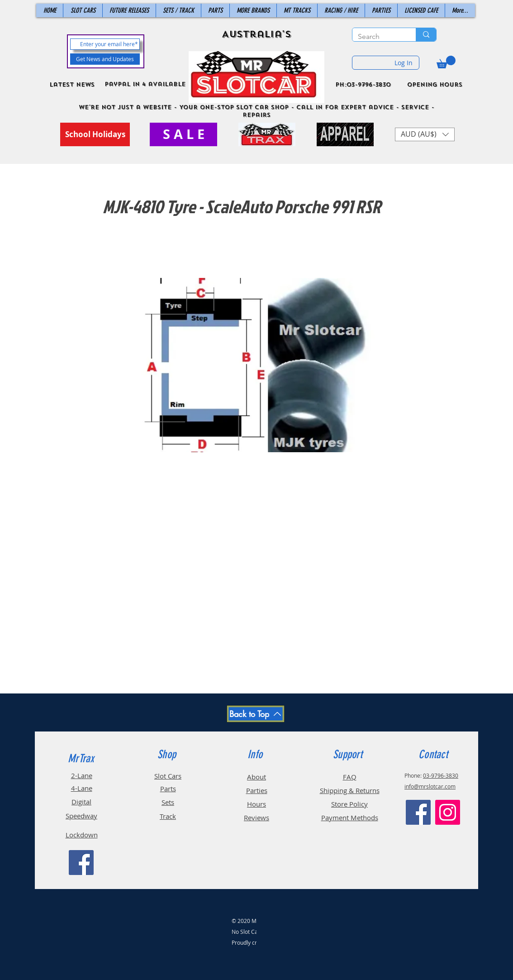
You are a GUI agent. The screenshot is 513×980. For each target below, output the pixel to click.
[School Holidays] (95, 134)
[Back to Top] (256, 714)
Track (168, 816)
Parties (257, 790)
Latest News (72, 85)
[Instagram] (448, 812)
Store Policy (349, 804)
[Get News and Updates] (105, 59)
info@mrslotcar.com (430, 786)
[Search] (377, 37)
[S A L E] (183, 134)
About (256, 777)
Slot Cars (168, 776)
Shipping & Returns (350, 790)
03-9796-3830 (441, 775)
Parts (168, 789)
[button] (446, 62)
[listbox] (425, 134)
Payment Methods (350, 817)
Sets (168, 802)
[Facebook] (81, 863)
